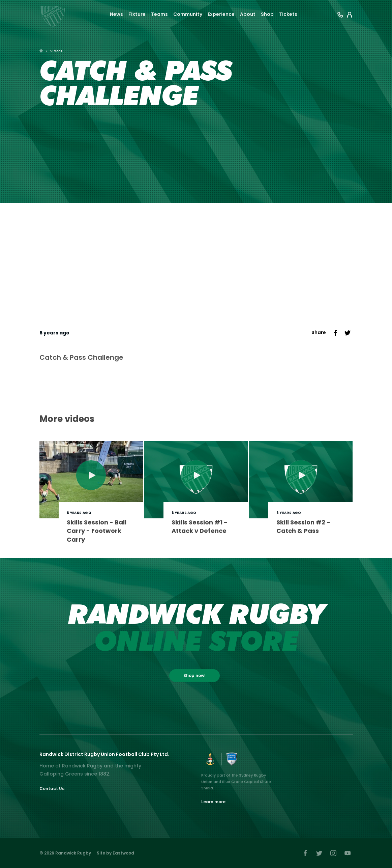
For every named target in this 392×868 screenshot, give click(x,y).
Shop (267, 14)
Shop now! (194, 675)
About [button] (248, 14)
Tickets (288, 14)
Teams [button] (159, 14)
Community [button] (188, 14)
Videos (56, 51)
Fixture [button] (137, 14)
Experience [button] (221, 14)
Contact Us (52, 789)
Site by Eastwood (115, 853)
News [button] (116, 14)
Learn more (213, 802)
